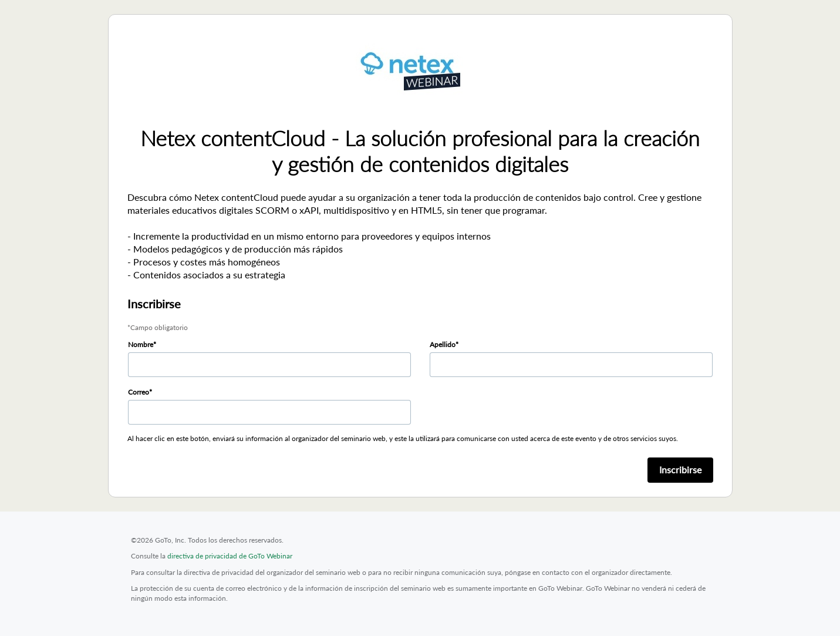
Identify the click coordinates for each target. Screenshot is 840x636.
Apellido (443, 344)
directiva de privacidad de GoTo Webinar (230, 556)
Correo (139, 392)
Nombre (141, 344)
